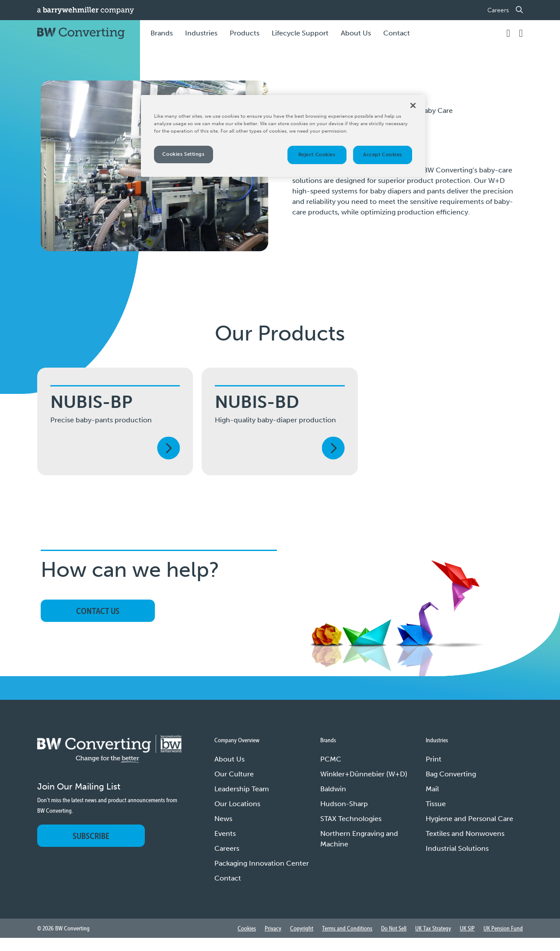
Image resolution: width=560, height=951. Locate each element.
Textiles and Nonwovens (465, 833)
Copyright (302, 928)
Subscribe (91, 836)
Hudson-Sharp (344, 804)
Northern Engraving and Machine (359, 839)
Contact (397, 33)
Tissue (436, 804)
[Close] (413, 105)
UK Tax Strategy (433, 928)
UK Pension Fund (503, 928)
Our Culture (234, 774)
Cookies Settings (183, 154)
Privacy (273, 928)
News (223, 819)
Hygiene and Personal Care (469, 819)
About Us (229, 759)
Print (434, 759)
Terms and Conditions (347, 928)
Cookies (247, 928)
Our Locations (237, 804)
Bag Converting (451, 774)
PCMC (331, 759)
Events (225, 833)
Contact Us (98, 611)
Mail (432, 789)
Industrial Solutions (457, 848)
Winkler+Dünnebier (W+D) (364, 774)
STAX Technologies (351, 819)
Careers (498, 10)
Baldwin (333, 789)
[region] (283, 136)
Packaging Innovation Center (262, 863)
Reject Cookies (317, 154)
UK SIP (467, 928)
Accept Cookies (383, 154)
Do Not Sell (394, 928)
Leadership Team (242, 789)
